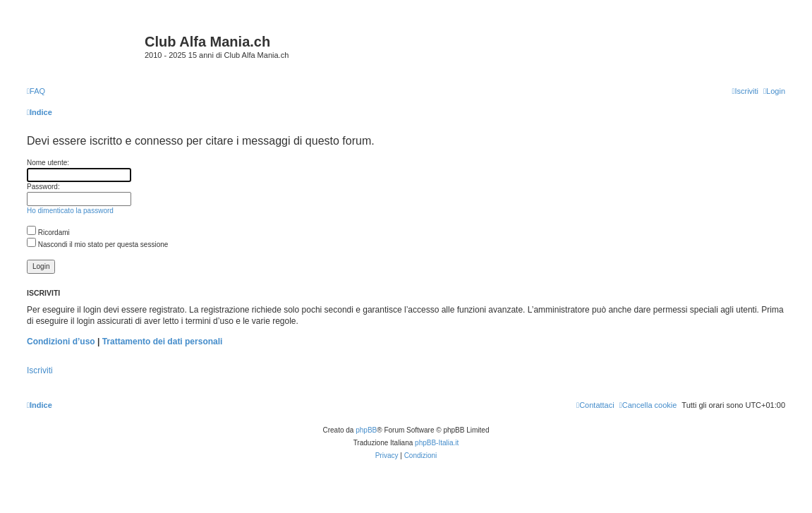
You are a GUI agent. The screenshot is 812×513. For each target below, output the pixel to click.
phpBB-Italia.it (437, 443)
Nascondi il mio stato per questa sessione (97, 245)
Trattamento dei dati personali (163, 342)
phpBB (366, 430)
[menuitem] (36, 91)
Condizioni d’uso (61, 342)
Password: (43, 187)
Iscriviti (40, 370)
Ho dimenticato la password (70, 211)
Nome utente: (48, 163)
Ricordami (48, 233)
